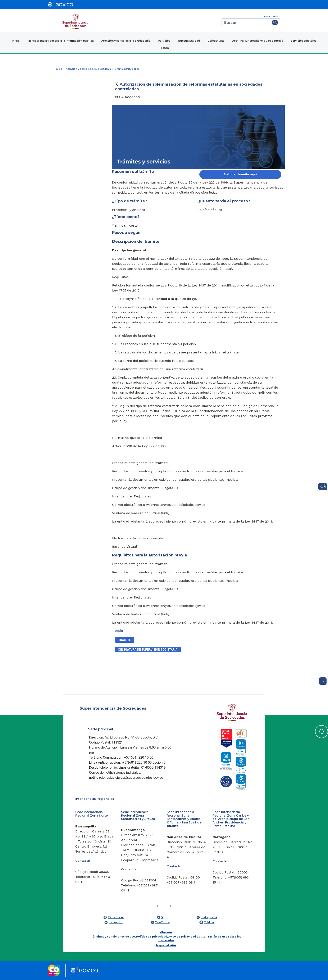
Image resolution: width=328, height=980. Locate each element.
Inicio (16, 41)
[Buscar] (246, 22)
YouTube (162, 922)
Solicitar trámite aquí (240, 174)
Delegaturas (216, 41)
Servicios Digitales (304, 41)
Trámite (125, 640)
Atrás (119, 631)
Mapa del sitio (166, 945)
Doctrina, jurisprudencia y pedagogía (258, 41)
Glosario (166, 932)
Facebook (116, 917)
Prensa (164, 48)
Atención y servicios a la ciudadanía (126, 41)
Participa (164, 41)
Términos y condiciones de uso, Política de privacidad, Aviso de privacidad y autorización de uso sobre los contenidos (166, 938)
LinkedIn (116, 922)
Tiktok (209, 922)
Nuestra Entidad (189, 41)
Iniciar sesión (272, 17)
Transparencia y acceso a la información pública (60, 41)
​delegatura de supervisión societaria (148, 650)
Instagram (209, 917)
